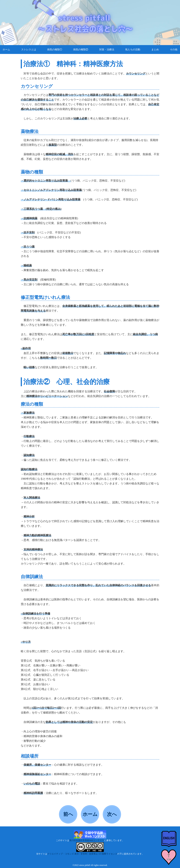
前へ (68, 814)
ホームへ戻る (90, 817)
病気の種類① (55, 50)
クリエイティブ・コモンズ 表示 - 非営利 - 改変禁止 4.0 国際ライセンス (82, 854)
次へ (112, 814)
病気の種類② (81, 50)
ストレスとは (29, 50)
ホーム (6, 50)
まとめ (155, 50)
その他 (174, 50)
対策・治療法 (107, 50)
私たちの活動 (133, 50)
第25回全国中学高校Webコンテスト (87, 840)
